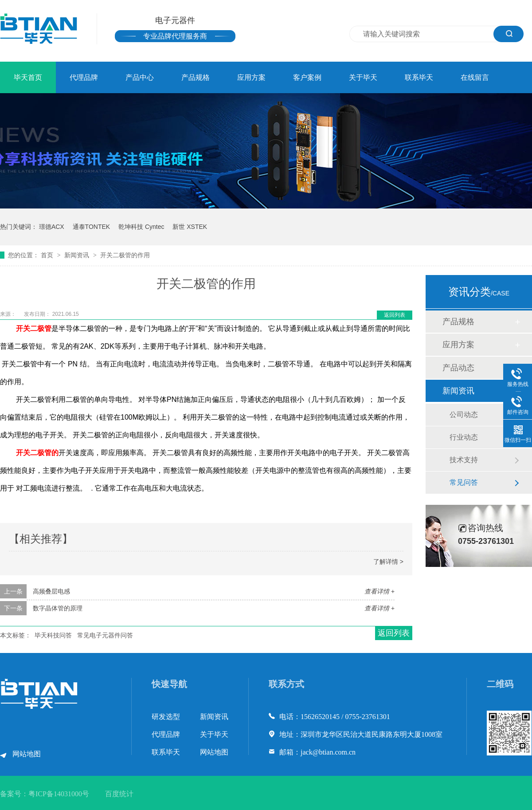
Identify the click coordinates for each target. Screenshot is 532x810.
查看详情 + (379, 591)
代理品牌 (84, 77)
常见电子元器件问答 (105, 635)
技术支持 (464, 460)
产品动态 (458, 368)
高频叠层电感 (51, 591)
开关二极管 (34, 328)
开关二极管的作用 (125, 255)
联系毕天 (419, 77)
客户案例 (307, 77)
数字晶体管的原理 (58, 608)
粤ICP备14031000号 (59, 794)
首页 (48, 255)
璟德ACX (52, 227)
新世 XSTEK (190, 227)
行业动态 (464, 437)
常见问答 (464, 482)
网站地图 (27, 754)
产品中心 (140, 77)
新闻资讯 (78, 255)
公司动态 (464, 415)
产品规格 (196, 77)
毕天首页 (28, 77)
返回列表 (395, 315)
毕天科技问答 (53, 635)
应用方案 (251, 77)
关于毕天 (363, 77)
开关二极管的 (35, 453)
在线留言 (475, 77)
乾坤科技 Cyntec (141, 227)
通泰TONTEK (92, 227)
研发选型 (166, 717)
